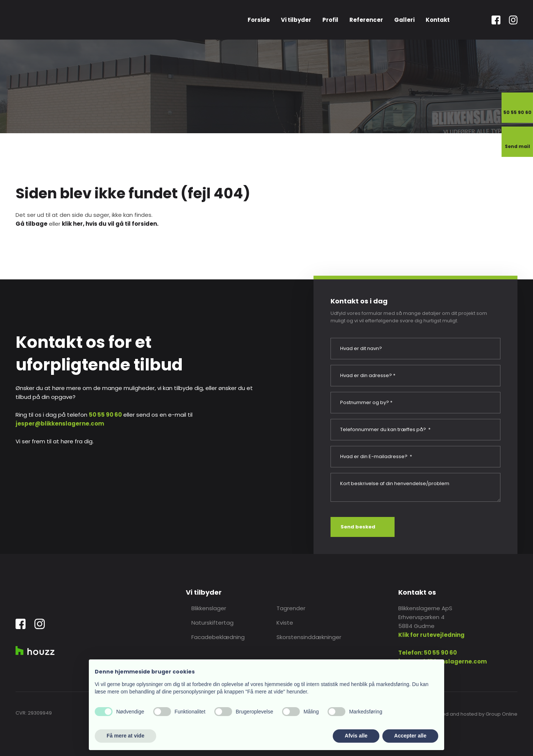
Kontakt (438, 20)
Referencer (366, 20)
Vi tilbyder (296, 20)
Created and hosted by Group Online (473, 714)
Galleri (404, 20)
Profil (330, 20)
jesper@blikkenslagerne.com (60, 424)
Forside (259, 20)
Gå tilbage (31, 224)
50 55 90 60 (105, 415)
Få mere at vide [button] (125, 736)
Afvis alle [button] (356, 736)
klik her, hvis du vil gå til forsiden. (110, 224)
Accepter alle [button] (410, 736)
